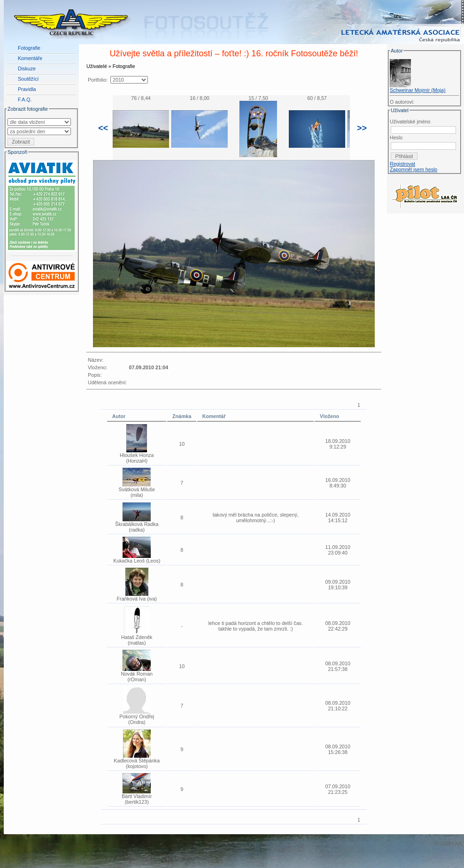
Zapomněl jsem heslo (414, 169)
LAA (457, 844)
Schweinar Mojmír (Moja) (418, 90)
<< (103, 128)
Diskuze (27, 69)
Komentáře (30, 58)
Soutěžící (28, 79)
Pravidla (27, 89)
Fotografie (29, 48)
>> (362, 128)
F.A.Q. (25, 99)
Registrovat (402, 164)
